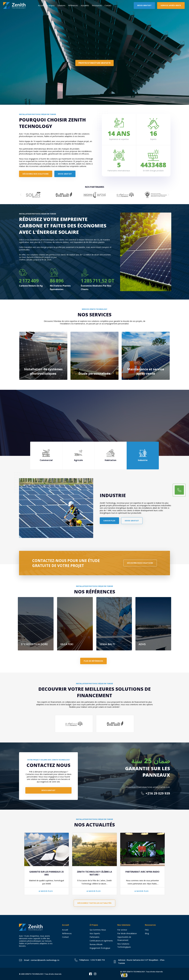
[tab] (46, 456)
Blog (147, 933)
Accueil (41, 5)
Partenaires (94, 937)
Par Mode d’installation (127, 933)
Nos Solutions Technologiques (125, 945)
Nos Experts (95, 933)
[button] (21, 195)
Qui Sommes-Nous (98, 930)
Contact (108, 5)
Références (73, 5)
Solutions (61, 5)
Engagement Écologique (100, 948)
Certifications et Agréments (101, 941)
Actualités (85, 5)
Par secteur (122, 930)
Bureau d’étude (96, 944)
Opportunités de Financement (124, 939)
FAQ (147, 930)
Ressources (97, 5)
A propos (51, 5)
